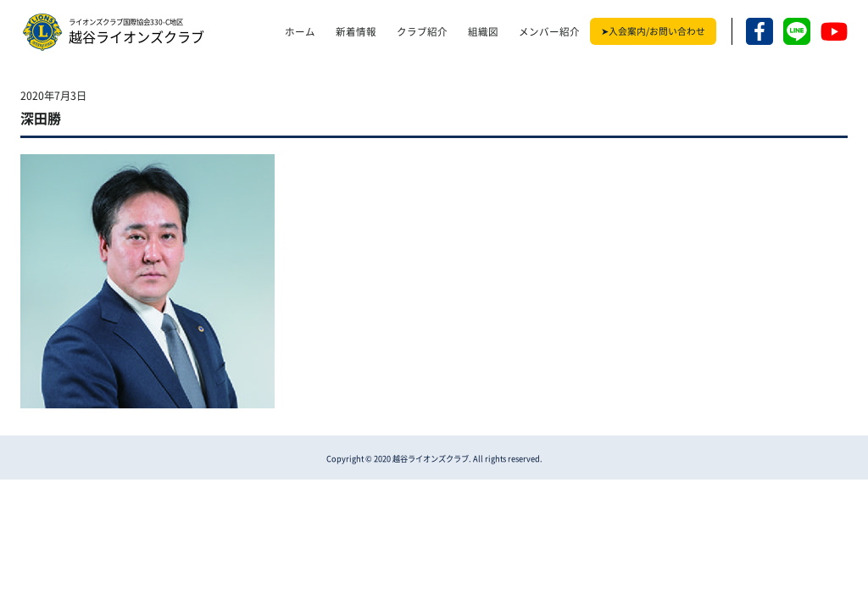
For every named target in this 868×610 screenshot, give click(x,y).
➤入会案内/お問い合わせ (653, 31)
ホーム (300, 32)
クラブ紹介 (422, 32)
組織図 (483, 32)
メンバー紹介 (549, 32)
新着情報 (356, 32)
